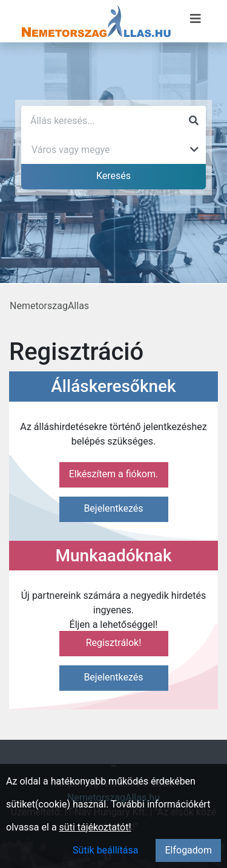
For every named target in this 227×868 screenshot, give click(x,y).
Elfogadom (188, 850)
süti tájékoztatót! (95, 827)
